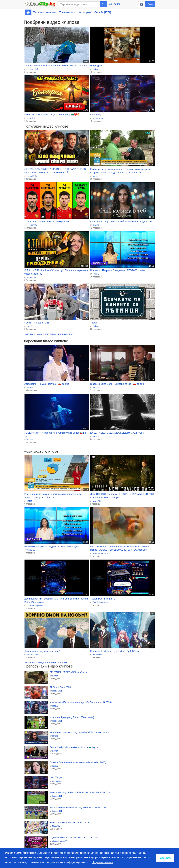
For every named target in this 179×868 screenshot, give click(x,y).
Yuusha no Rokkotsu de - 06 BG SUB (69, 822)
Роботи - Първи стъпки (37, 323)
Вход (150, 4)
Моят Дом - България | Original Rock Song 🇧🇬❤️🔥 (52, 114)
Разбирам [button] (165, 858)
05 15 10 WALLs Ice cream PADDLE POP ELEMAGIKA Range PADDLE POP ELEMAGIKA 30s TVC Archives (120, 548)
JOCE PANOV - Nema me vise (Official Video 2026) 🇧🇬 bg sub (55, 435)
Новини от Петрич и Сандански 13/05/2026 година (52, 546)
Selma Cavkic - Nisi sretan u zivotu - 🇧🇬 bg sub (75, 747)
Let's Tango (96, 114)
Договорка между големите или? (43, 651)
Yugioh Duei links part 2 (103, 599)
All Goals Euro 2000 (60, 687)
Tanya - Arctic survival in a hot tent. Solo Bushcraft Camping (56, 66)
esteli (95, 176)
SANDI (30, 387)
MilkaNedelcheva (100, 553)
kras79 (96, 225)
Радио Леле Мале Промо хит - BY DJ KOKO (74, 837)
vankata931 (98, 654)
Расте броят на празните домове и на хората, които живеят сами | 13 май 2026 (53, 496)
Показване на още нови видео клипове (45, 662)
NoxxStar (56, 826)
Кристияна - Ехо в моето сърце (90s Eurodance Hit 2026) (81, 702)
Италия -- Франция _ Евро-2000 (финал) (72, 717)
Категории (85, 12)
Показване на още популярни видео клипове (48, 334)
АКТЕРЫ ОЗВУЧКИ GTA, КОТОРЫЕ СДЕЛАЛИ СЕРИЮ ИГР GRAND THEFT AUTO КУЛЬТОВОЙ (55, 171)
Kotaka (96, 69)
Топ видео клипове (45, 12)
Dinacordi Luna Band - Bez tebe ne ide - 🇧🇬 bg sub (117, 384)
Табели (94, 323)
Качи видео (114, 4)
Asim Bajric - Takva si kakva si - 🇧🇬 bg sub (47, 384)
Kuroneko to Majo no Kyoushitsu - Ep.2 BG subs (116, 651)
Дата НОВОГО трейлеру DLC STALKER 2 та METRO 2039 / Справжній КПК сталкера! (122, 496)
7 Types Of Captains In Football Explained (47, 221)
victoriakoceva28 (60, 841)
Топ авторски (67, 12)
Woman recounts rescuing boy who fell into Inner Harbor (79, 732)
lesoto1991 (32, 176)
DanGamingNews (35, 606)
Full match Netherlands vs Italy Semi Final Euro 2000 (78, 807)
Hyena (96, 274)
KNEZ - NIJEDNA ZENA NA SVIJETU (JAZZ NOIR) (117, 433)
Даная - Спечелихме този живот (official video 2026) (78, 762)
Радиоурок (96, 66)
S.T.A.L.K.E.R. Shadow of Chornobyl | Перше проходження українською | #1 (56, 272)
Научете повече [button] (102, 862)
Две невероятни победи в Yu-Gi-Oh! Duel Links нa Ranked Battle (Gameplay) (56, 600)
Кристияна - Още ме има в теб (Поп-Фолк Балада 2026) (121, 221)
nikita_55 (31, 550)
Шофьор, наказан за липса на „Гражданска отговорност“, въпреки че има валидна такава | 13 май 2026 (122, 171)
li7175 (30, 501)
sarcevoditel (32, 69)
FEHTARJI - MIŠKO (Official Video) (68, 672)
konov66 (31, 118)
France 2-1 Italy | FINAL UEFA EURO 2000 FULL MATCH (80, 792)
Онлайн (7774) (103, 12)
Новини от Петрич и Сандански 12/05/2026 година (118, 270)
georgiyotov (98, 118)
